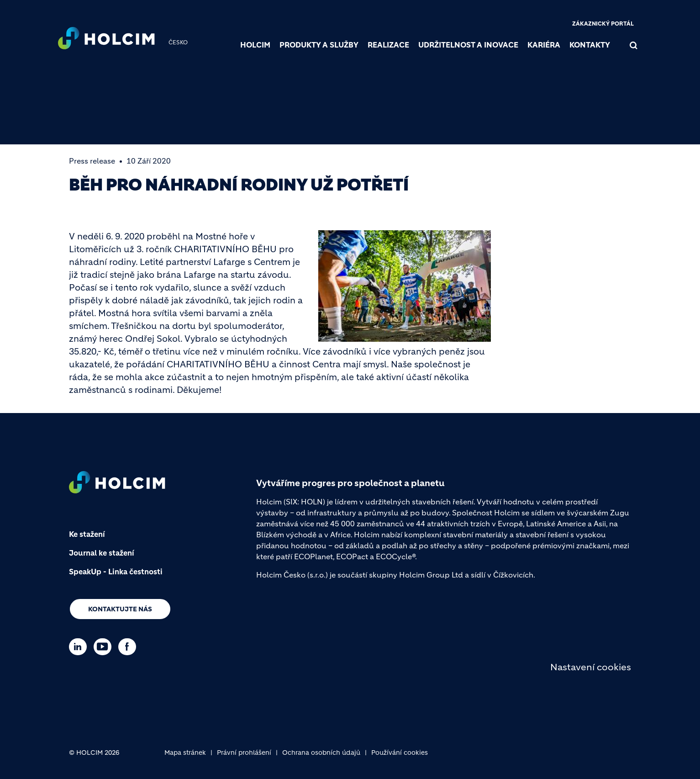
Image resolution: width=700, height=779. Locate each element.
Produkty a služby (319, 45)
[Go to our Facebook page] (129, 647)
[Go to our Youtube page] (105, 647)
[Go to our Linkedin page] (80, 647)
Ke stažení (87, 534)
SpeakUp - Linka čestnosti (116, 572)
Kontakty (590, 45)
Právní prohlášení (244, 753)
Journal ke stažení (102, 553)
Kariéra (544, 45)
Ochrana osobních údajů (321, 753)
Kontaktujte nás (120, 609)
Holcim (255, 45)
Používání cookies (400, 753)
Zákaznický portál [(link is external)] (603, 24)
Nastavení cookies (591, 667)
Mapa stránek (185, 753)
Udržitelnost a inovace (468, 45)
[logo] (106, 39)
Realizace (388, 45)
